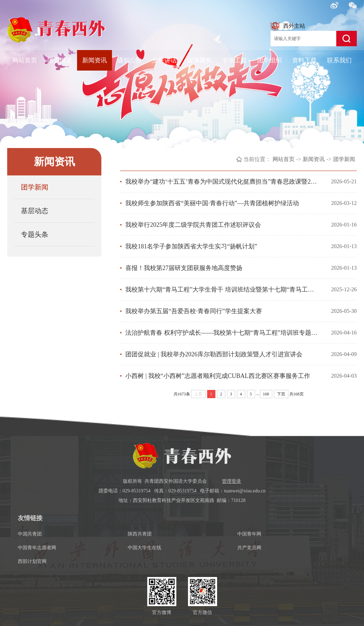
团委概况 (60, 60)
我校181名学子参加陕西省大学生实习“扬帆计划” (191, 246)
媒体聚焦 (200, 60)
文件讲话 (164, 60)
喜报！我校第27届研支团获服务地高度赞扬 (184, 268)
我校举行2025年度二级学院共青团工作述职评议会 (193, 225)
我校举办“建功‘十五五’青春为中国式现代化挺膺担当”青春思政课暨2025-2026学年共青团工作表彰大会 (222, 182)
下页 (281, 394)
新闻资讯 (95, 60)
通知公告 (129, 60)
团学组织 (269, 60)
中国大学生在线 (145, 548)
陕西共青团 (140, 534)
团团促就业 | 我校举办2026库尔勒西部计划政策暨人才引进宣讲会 (214, 354)
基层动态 (35, 211)
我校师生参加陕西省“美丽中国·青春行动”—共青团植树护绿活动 (212, 203)
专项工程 (235, 60)
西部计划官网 (32, 561)
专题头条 (35, 234)
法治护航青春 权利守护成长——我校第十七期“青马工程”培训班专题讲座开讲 (222, 333)
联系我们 (339, 60)
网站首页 (25, 60)
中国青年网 (249, 534)
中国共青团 (30, 534)
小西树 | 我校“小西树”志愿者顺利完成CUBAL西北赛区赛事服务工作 (218, 376)
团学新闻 (35, 187)
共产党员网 (249, 548)
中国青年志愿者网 (37, 548)
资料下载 (304, 60)
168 (266, 394)
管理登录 (231, 481)
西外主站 (288, 27)
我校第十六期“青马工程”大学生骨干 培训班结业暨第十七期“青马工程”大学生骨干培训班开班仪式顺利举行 (222, 290)
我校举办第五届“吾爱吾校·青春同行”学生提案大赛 (193, 311)
